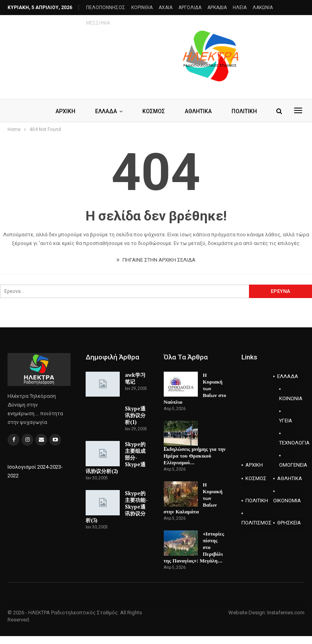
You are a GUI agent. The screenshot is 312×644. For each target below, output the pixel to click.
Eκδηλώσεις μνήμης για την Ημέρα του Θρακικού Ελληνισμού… (195, 456)
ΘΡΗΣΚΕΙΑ (289, 523)
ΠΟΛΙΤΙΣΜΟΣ (256, 523)
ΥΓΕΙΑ (286, 421)
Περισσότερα (250, 8)
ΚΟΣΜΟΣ (169, 111)
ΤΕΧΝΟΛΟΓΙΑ (287, 443)
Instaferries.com (286, 613)
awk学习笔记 (135, 378)
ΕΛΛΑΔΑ (121, 111)
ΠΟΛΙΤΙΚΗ (257, 501)
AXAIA (166, 8)
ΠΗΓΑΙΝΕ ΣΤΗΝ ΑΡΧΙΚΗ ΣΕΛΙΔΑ (156, 260)
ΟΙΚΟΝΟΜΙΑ (287, 501)
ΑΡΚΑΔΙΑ (217, 8)
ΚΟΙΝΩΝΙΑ (287, 398)
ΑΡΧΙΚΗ (79, 111)
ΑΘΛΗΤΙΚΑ (290, 478)
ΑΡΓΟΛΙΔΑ (190, 8)
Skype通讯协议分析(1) (135, 415)
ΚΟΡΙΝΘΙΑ (142, 8)
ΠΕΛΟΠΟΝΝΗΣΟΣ (106, 8)
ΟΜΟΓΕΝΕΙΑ (287, 465)
